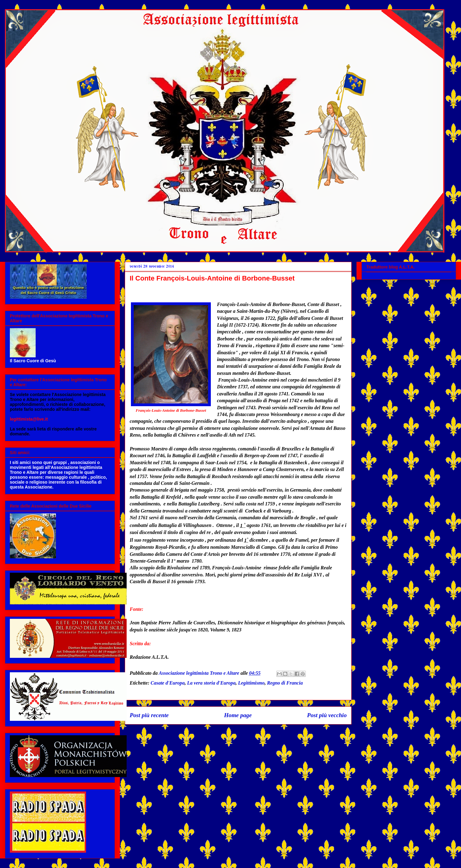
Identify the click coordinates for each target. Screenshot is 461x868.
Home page (238, 715)
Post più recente (149, 715)
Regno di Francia (285, 683)
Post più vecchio (327, 715)
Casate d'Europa (168, 683)
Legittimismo (251, 683)
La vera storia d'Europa (211, 683)
